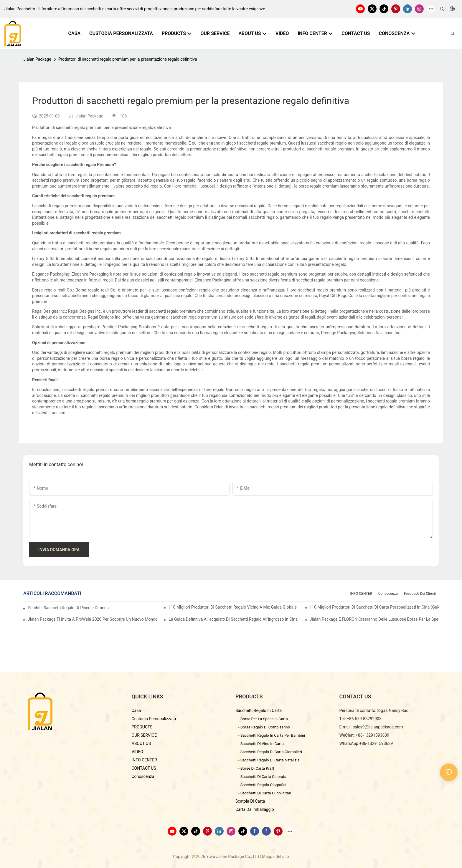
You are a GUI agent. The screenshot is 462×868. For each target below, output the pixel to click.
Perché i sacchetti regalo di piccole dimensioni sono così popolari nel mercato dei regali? (69, 608)
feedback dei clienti (420, 594)
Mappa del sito (275, 857)
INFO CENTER (361, 594)
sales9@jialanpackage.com (378, 727)
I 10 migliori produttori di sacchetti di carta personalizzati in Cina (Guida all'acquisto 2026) (374, 607)
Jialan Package (37, 59)
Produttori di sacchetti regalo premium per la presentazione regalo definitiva (128, 59)
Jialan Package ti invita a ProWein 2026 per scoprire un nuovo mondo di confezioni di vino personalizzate (92, 619)
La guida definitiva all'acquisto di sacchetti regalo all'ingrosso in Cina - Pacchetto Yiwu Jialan (233, 619)
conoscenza (388, 594)
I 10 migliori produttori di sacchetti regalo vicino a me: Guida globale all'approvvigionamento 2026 (233, 607)
